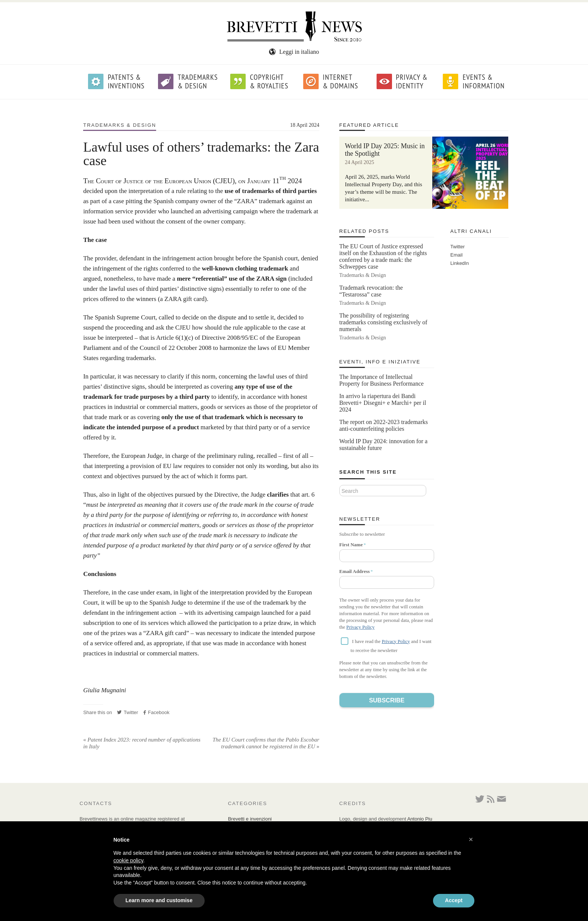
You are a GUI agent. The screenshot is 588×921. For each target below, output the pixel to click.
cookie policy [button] (128, 860)
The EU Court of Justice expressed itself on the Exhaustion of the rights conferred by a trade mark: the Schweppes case (383, 256)
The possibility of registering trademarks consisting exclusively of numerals (383, 322)
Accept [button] (454, 900)
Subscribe (387, 700)
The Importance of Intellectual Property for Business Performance (381, 380)
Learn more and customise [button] (159, 900)
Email (457, 255)
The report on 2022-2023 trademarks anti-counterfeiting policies (384, 425)
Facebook (156, 712)
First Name (351, 545)
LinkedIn (460, 263)
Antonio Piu (420, 819)
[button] (471, 839)
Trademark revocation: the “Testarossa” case (371, 291)
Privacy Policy (361, 627)
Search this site (368, 472)
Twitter (128, 712)
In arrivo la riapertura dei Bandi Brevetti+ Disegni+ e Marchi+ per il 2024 (383, 403)
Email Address (355, 571)
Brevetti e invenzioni (250, 819)
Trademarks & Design (120, 125)
